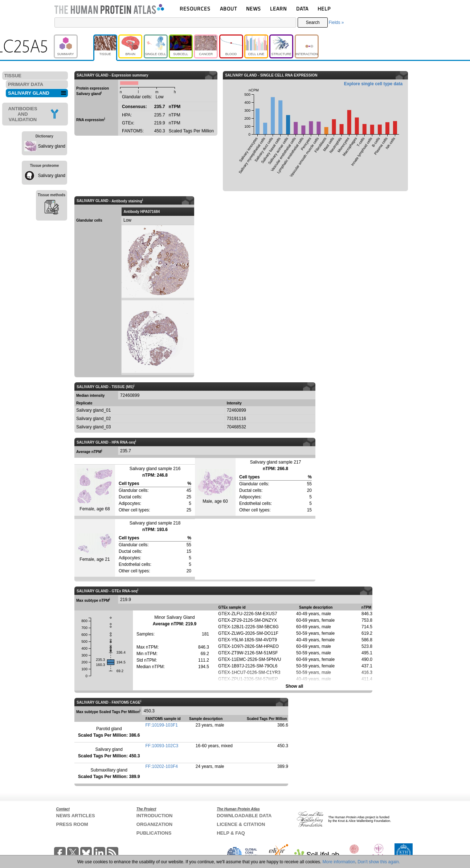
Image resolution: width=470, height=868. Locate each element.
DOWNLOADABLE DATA (244, 816)
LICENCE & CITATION (241, 824)
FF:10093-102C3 (162, 746)
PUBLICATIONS (154, 833)
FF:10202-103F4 (162, 766)
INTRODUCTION (155, 816)
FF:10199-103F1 (162, 725)
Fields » (336, 22)
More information (339, 862)
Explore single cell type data (373, 84)
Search (313, 22)
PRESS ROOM (72, 824)
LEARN (278, 9)
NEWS (254, 9)
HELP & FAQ (231, 833)
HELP (324, 9)
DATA (302, 9)
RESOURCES (195, 9)
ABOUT (228, 9)
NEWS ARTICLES (76, 816)
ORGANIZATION (154, 824)
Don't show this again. (379, 862)
